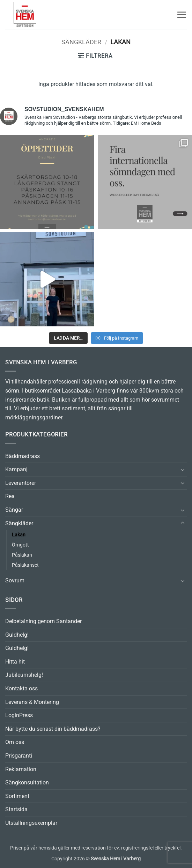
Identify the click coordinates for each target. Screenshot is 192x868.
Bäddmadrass (23, 456)
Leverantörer (21, 483)
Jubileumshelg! (24, 675)
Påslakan (22, 555)
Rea (10, 496)
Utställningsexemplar (31, 823)
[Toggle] (183, 470)
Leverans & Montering (32, 702)
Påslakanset (25, 565)
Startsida (16, 809)
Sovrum (15, 580)
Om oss (15, 742)
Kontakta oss (21, 688)
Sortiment (17, 796)
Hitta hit (15, 662)
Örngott (20, 545)
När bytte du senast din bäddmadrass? (53, 729)
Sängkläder (81, 42)
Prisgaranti (19, 756)
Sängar (14, 510)
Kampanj (16, 469)
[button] (182, 15)
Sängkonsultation (27, 782)
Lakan (19, 535)
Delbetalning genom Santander (43, 621)
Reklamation (21, 769)
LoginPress (19, 715)
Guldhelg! (17, 635)
